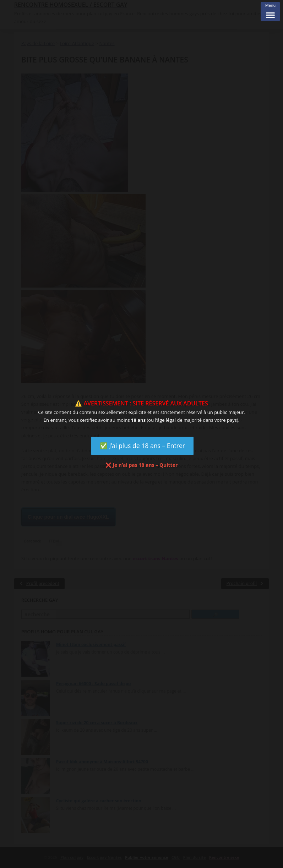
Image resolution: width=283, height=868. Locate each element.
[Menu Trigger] (270, 12)
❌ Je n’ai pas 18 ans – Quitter (142, 465)
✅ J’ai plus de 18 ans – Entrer (142, 446)
